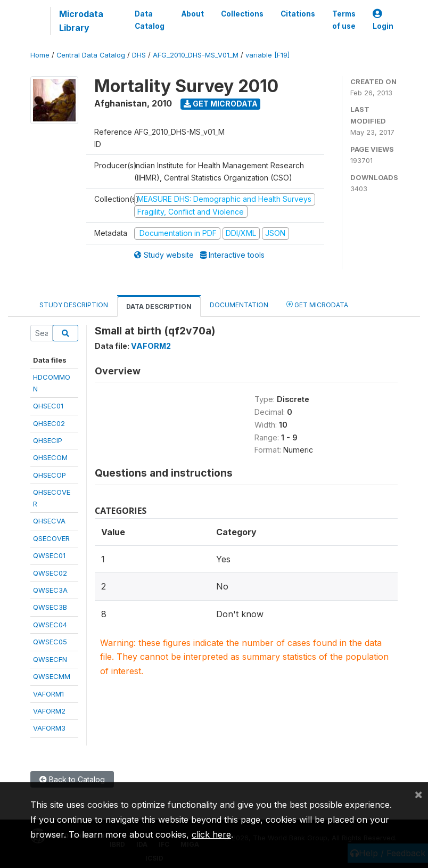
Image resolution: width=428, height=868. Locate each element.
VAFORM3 (49, 728)
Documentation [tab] (239, 305)
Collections (242, 14)
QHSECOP (50, 475)
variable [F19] (267, 55)
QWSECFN (50, 659)
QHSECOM (50, 457)
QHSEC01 (48, 406)
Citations (298, 14)
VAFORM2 (49, 711)
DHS (139, 55)
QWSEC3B (50, 607)
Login (383, 20)
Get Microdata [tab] (317, 304)
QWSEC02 (50, 573)
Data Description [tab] (159, 306)
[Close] (418, 794)
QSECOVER (51, 538)
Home (40, 55)
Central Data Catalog (91, 55)
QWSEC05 (50, 642)
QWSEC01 (49, 555)
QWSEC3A (50, 590)
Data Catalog (150, 20)
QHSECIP (48, 440)
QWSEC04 (50, 625)
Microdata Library (81, 21)
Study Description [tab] (74, 305)
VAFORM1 (48, 694)
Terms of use (344, 20)
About (193, 14)
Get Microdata (221, 104)
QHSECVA (49, 521)
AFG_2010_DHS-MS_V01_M (196, 55)
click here (211, 834)
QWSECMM (52, 676)
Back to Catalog (72, 779)
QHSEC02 (49, 423)
